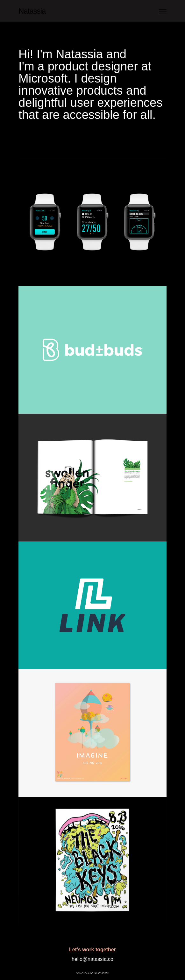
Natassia (32, 11)
